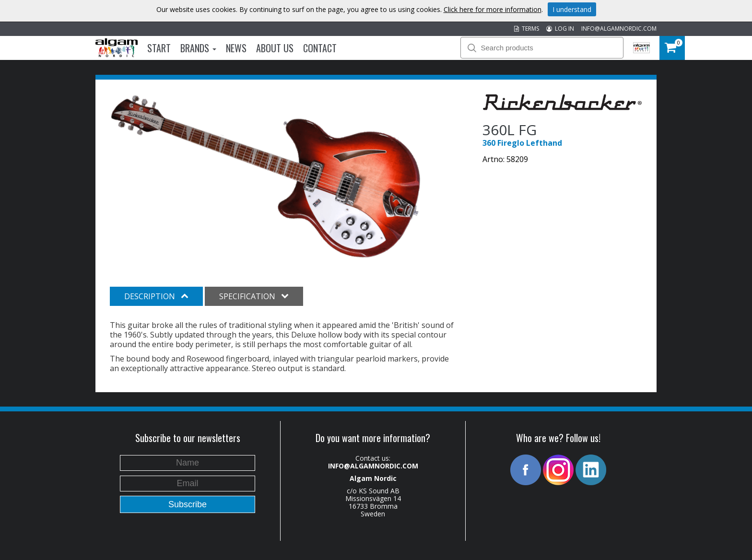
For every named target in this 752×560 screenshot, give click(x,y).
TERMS (527, 29)
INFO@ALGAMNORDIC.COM (619, 29)
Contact (320, 48)
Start (159, 48)
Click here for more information (493, 9)
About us (275, 48)
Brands (198, 48)
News (236, 48)
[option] (265, 177)
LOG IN (560, 29)
